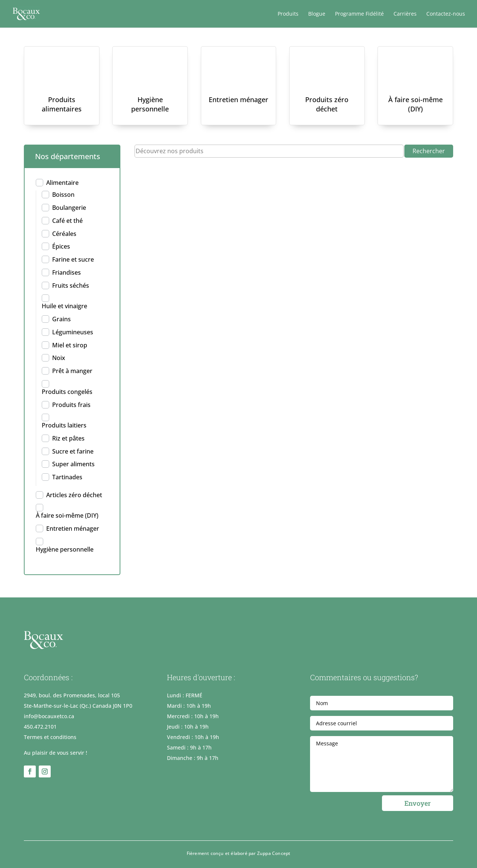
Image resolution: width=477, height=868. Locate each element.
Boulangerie (69, 208)
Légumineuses (73, 332)
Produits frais (71, 405)
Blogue (317, 14)
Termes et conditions (50, 737)
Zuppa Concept (274, 853)
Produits (288, 14)
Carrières (405, 14)
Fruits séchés (71, 285)
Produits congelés (67, 392)
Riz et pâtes (68, 438)
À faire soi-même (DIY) (416, 104)
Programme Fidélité (359, 14)
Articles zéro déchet (74, 495)
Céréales (64, 234)
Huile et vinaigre (64, 306)
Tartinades (67, 477)
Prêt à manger (72, 371)
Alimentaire (62, 183)
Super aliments (73, 464)
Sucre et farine (73, 451)
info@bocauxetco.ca (49, 716)
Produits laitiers (64, 425)
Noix (59, 358)
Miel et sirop (70, 345)
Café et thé (67, 221)
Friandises (67, 272)
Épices (61, 246)
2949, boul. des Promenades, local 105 (72, 695)
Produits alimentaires (62, 104)
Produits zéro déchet (327, 104)
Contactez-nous (446, 14)
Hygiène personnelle (150, 104)
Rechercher (429, 151)
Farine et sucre (73, 259)
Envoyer (418, 803)
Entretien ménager (238, 100)
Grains (61, 319)
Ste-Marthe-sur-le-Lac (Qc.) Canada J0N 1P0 (78, 706)
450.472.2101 (40, 727)
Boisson (63, 195)
